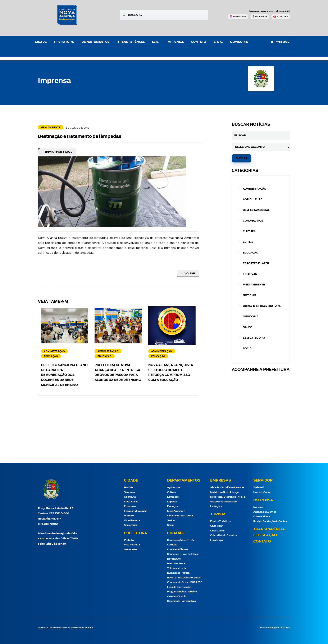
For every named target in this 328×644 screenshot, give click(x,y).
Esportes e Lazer (256, 263)
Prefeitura (64, 42)
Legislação (265, 535)
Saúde (248, 327)
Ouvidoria (239, 42)
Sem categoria (254, 338)
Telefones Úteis (176, 568)
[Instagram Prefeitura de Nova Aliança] (238, 17)
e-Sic (218, 42)
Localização (217, 540)
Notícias (249, 295)
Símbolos (130, 492)
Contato (199, 42)
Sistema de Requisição (223, 502)
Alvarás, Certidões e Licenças (227, 487)
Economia (130, 506)
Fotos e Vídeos (262, 517)
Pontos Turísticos (220, 521)
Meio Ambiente (254, 285)
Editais (248, 242)
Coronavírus (253, 221)
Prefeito (129, 516)
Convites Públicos (178, 550)
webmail (280, 42)
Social (248, 349)
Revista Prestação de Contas (184, 578)
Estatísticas (131, 502)
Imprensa (175, 42)
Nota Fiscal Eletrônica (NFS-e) (228, 497)
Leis (156, 42)
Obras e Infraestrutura (262, 306)
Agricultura (253, 199)
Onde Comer (217, 531)
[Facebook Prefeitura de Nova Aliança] (260, 17)
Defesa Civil (174, 559)
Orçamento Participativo (181, 601)
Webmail (259, 487)
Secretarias (131, 525)
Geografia (130, 497)
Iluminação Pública (178, 573)
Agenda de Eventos (265, 512)
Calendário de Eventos (223, 535)
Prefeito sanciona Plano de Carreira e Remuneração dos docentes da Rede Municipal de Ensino (64, 375)
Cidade (41, 42)
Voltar (188, 274)
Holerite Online (262, 492)
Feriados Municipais (136, 511)
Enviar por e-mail (59, 152)
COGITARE (284, 628)
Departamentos (96, 42)
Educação (250, 253)
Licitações (216, 506)
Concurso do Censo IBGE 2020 (185, 582)
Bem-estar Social (256, 210)
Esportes (172, 502)
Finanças (250, 274)
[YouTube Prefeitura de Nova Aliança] (281, 17)
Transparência (131, 42)
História (129, 487)
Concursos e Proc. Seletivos (183, 554)
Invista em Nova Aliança (224, 492)
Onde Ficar (216, 526)
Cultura (249, 231)
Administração (254, 189)
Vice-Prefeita (132, 520)
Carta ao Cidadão (177, 596)
